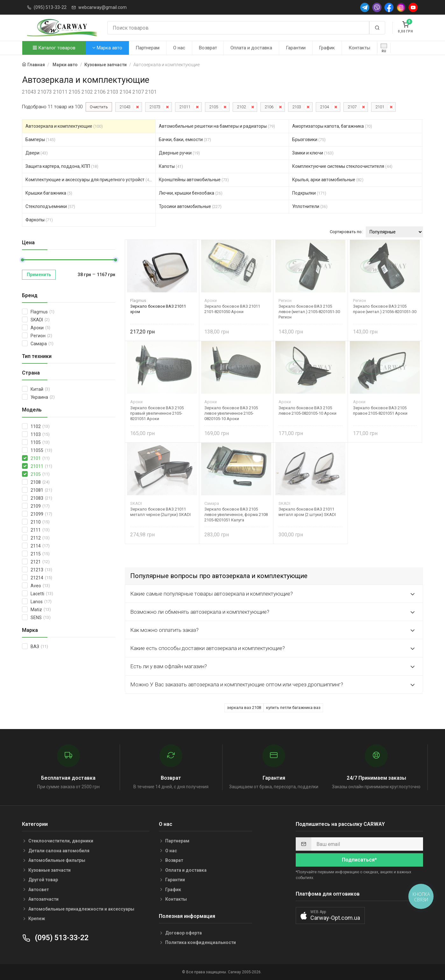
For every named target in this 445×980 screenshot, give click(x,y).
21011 (185, 107)
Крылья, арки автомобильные (328, 180)
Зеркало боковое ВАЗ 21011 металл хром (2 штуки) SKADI (307, 512)
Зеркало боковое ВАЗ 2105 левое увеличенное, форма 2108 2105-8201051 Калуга (236, 515)
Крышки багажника (49, 193)
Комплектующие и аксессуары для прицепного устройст (89, 180)
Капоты (171, 166)
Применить (39, 275)
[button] (330, 916)
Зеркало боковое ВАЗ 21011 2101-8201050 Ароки (232, 309)
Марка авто (107, 48)
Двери (37, 153)
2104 (324, 107)
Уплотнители (310, 206)
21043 (125, 107)
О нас (179, 48)
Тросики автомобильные (190, 206)
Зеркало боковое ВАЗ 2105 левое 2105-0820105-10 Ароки (307, 411)
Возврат (208, 48)
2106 (269, 107)
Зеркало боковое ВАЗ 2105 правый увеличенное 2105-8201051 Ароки (157, 413)
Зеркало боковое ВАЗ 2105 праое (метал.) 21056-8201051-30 (385, 309)
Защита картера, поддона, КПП (62, 166)
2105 (214, 107)
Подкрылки (309, 193)
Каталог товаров (54, 48)
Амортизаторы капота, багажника (332, 126)
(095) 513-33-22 (50, 7)
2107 (352, 107)
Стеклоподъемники (50, 206)
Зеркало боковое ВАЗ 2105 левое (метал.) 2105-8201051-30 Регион (309, 312)
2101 (380, 107)
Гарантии (296, 48)
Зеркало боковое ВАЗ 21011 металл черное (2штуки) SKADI (160, 512)
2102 (241, 107)
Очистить (99, 107)
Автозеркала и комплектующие (64, 126)
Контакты (359, 48)
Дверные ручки (179, 153)
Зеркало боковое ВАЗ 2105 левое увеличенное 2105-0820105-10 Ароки (231, 413)
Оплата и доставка (251, 48)
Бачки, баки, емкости (185, 139)
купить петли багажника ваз (293, 708)
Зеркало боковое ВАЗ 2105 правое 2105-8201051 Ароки (380, 411)
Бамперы (40, 139)
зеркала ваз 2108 (244, 708)
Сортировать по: (346, 232)
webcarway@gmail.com (102, 7)
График (327, 48)
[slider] (22, 260)
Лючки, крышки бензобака (191, 193)
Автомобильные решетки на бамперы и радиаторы (217, 126)
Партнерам (148, 48)
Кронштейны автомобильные (194, 180)
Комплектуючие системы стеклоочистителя (342, 166)
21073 (155, 107)
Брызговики (309, 139)
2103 (297, 107)
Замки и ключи (313, 153)
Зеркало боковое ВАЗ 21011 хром (158, 309)
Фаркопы (39, 220)
